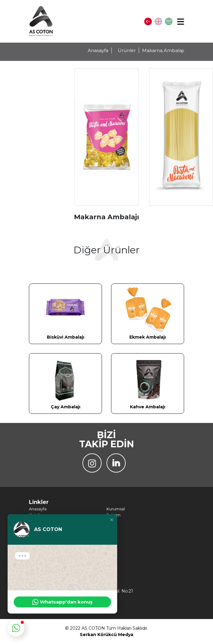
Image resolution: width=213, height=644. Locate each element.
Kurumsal (116, 509)
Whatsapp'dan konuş (62, 602)
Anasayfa (98, 50)
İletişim (113, 515)
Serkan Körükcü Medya (106, 635)
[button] (112, 520)
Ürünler (127, 50)
